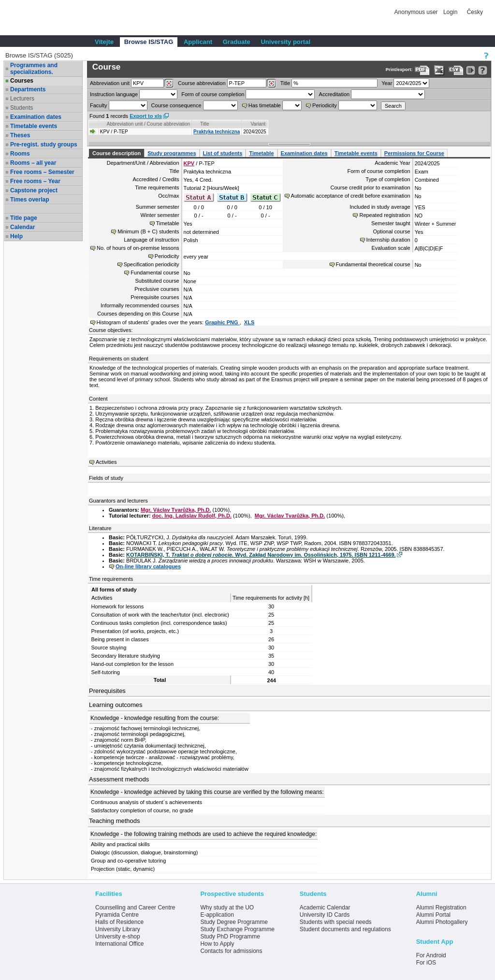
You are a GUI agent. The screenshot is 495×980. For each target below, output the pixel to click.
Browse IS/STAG (149, 42)
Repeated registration (385, 215)
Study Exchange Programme (237, 929)
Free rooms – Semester (42, 172)
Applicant (198, 42)
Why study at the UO (227, 908)
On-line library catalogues (148, 566)
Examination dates (36, 117)
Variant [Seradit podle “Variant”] (258, 124)
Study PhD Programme (230, 937)
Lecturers (22, 99)
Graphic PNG (222, 322)
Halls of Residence (119, 922)
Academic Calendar (325, 908)
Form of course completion (213, 94)
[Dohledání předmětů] (271, 84)
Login (450, 12)
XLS (249, 322)
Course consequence (176, 105)
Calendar (22, 227)
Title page (24, 218)
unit (110, 83)
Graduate (237, 42)
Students (22, 108)
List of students (223, 153)
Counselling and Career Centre (135, 908)
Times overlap (29, 200)
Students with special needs (336, 922)
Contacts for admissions (231, 951)
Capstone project (34, 190)
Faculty (98, 105)
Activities (106, 462)
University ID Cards (325, 915)
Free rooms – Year (35, 181)
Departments (28, 89)
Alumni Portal (433, 915)
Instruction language (114, 94)
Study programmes (172, 153)
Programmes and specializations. (34, 69)
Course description (116, 153)
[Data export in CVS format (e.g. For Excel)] (456, 70)
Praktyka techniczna (217, 132)
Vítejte (104, 42)
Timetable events (34, 126)
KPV (189, 163)
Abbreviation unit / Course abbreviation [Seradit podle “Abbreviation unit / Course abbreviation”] (148, 124)
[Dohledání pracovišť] (169, 84)
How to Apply (217, 944)
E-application (217, 915)
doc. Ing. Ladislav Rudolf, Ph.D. (192, 516)
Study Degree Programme (234, 922)
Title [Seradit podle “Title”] (205, 124)
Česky (475, 12)
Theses (20, 135)
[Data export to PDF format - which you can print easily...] (422, 70)
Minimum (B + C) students (148, 231)
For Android (431, 955)
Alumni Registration (441, 908)
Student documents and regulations (345, 929)
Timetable (261, 153)
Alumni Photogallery (442, 922)
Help (16, 236)
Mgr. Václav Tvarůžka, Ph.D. (176, 510)
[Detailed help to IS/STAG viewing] (483, 70)
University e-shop (118, 937)
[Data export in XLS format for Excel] (439, 70)
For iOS (426, 963)
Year (387, 83)
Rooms (20, 154)
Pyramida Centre (117, 915)
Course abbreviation (202, 83)
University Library (118, 929)
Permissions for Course (414, 153)
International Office (120, 944)
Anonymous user (417, 12)
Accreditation (335, 94)
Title (285, 83)
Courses (22, 81)
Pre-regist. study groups (44, 144)
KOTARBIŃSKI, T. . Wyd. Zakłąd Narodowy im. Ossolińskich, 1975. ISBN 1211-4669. (261, 555)
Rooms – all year (33, 163)
